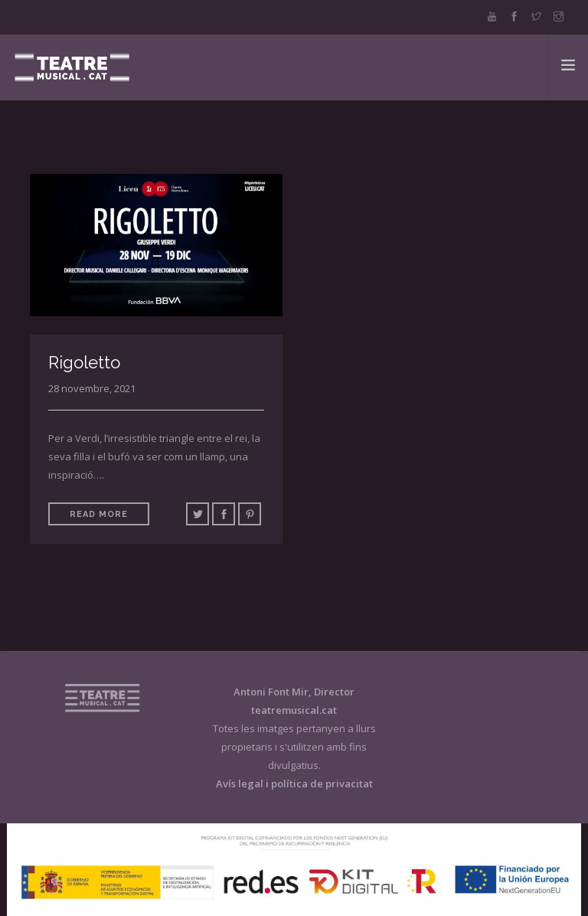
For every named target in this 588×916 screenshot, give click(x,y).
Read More (99, 514)
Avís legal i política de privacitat (294, 784)
